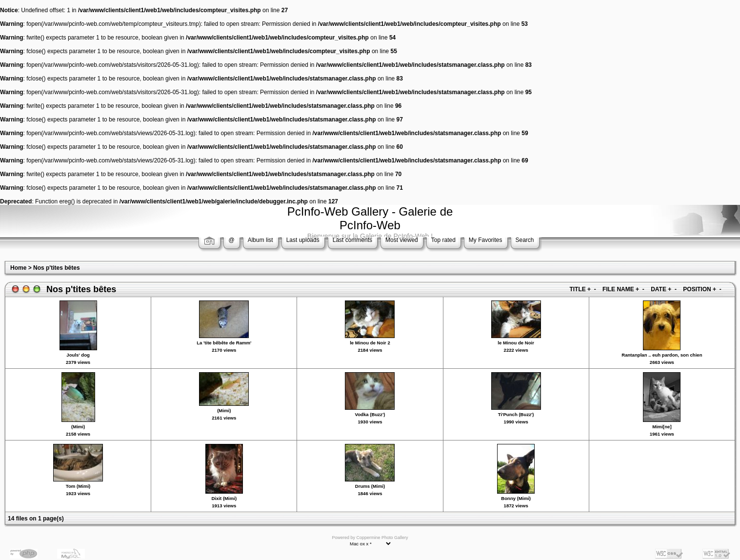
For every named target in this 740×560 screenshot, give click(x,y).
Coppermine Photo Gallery (382, 538)
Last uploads (303, 240)
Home (18, 268)
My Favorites (486, 240)
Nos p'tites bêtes (57, 268)
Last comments (352, 240)
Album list (260, 240)
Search (525, 240)
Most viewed (402, 240)
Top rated (443, 240)
